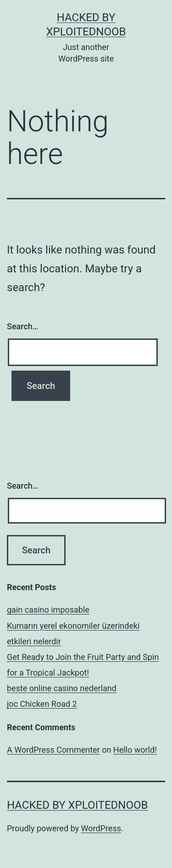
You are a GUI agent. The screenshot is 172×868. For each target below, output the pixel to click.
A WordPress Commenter (53, 750)
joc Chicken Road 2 (42, 704)
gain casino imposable (48, 610)
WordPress (101, 828)
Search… (23, 326)
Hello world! (135, 750)
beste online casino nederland (62, 688)
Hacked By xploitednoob (77, 805)
